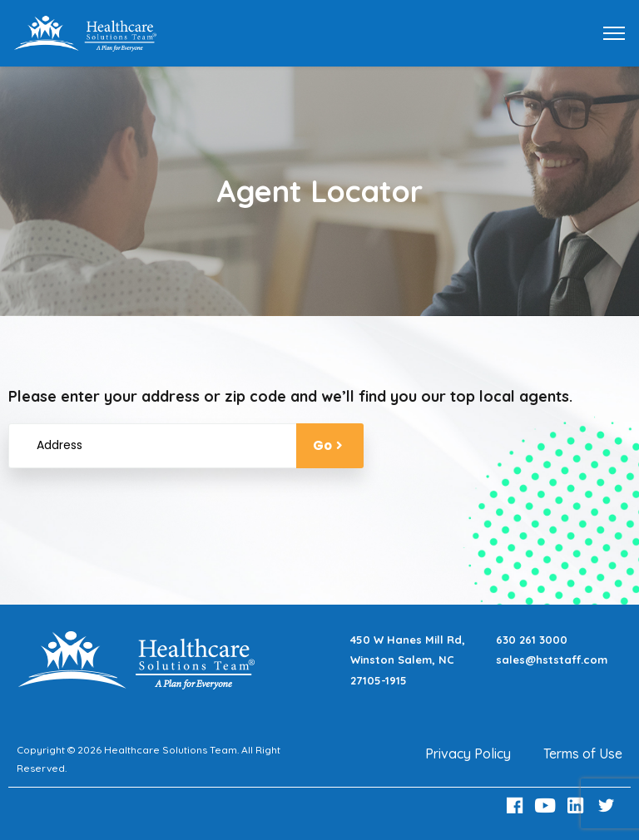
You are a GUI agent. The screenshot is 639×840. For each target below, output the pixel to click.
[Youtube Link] (547, 805)
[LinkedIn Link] (578, 805)
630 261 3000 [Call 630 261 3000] (532, 640)
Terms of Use (583, 754)
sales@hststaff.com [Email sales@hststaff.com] (552, 660)
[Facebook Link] (517, 805)
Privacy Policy (468, 754)
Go (330, 445)
